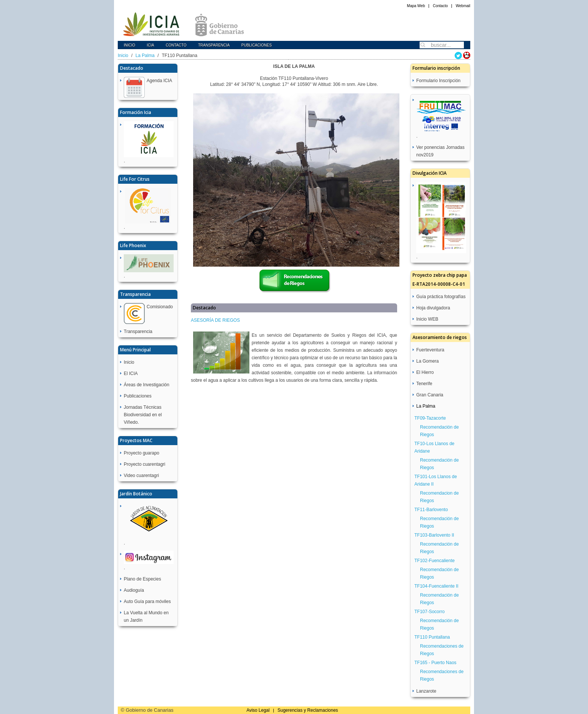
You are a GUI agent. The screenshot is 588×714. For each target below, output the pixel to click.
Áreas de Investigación (146, 385)
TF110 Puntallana (432, 637)
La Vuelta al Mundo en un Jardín (146, 616)
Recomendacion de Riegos (439, 497)
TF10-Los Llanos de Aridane (434, 447)
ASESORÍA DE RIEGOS (215, 320)
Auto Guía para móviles (147, 601)
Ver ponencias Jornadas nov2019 (440, 151)
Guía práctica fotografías (441, 297)
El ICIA (131, 373)
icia (151, 45)
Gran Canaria (430, 395)
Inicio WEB (427, 319)
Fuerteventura (430, 350)
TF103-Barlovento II (434, 535)
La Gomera (427, 361)
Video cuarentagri (141, 475)
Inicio (130, 45)
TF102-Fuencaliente (434, 561)
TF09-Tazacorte (430, 418)
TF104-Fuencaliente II (436, 586)
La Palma (145, 55)
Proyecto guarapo (142, 453)
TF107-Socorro (430, 612)
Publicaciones (256, 45)
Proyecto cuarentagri (145, 464)
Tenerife (424, 384)
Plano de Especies (142, 579)
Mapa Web (416, 6)
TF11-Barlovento (431, 510)
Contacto (440, 6)
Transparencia (214, 45)
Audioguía (134, 590)
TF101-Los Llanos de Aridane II (436, 480)
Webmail (463, 6)
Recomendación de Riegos (439, 431)
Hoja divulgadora (433, 308)
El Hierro (425, 372)
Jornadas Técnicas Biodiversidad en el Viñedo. (143, 415)
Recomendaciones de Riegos (442, 650)
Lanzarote (426, 691)
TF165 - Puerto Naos (435, 663)
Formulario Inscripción (438, 81)
